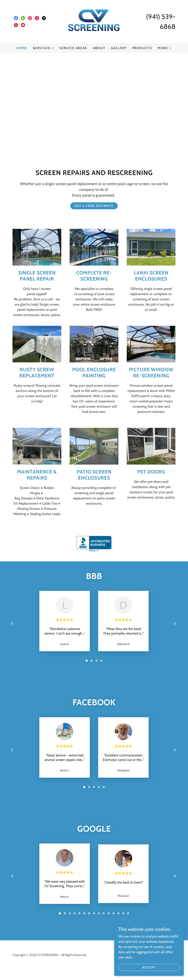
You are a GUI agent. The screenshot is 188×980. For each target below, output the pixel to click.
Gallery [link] (119, 48)
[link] (16, 18)
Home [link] (22, 48)
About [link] (99, 48)
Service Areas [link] (73, 48)
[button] (43, 48)
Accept (149, 967)
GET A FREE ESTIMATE (94, 206)
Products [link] (142, 48)
